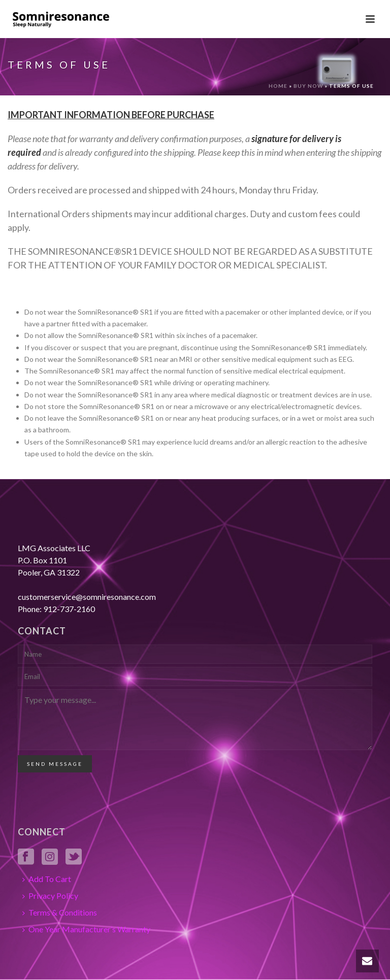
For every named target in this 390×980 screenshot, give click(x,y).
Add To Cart (47, 879)
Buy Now (308, 86)
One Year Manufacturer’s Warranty (86, 929)
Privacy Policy (50, 895)
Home (278, 86)
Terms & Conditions (60, 912)
